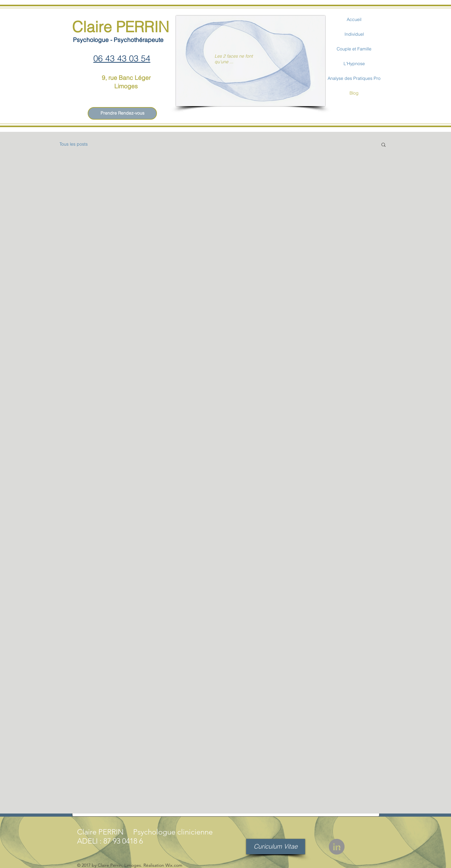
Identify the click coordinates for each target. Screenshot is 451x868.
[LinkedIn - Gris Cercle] (337, 847)
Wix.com (174, 865)
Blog (354, 93)
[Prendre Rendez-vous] (122, 113)
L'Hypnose (354, 64)
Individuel (354, 34)
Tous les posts (74, 144)
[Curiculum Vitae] (276, 847)
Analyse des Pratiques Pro (354, 78)
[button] (384, 145)
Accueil (354, 19)
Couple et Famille (354, 49)
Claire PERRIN (121, 27)
